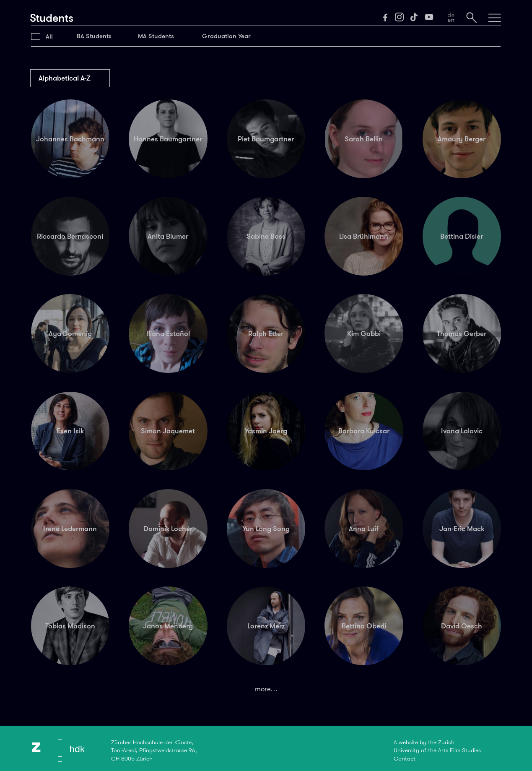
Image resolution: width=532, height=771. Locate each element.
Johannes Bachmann (70, 139)
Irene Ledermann (70, 529)
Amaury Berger (462, 139)
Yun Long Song (266, 529)
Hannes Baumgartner (168, 139)
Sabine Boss (266, 236)
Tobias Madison (70, 626)
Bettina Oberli (364, 626)
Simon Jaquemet (168, 431)
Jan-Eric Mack (462, 529)
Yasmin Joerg (266, 431)
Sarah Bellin (364, 139)
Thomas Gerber (462, 333)
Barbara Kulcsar (364, 431)
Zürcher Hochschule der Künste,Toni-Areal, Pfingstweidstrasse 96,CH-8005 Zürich (154, 750)
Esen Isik (70, 431)
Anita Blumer (168, 236)
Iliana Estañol (168, 333)
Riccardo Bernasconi (70, 236)
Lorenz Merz (266, 626)
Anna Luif (364, 529)
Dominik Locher (168, 529)
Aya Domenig (70, 333)
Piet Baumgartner (266, 139)
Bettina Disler (462, 236)
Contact (405, 758)
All (49, 36)
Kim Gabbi (364, 333)
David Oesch (462, 626)
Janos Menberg (168, 626)
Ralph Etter (266, 333)
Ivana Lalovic (462, 431)
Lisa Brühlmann (364, 236)
